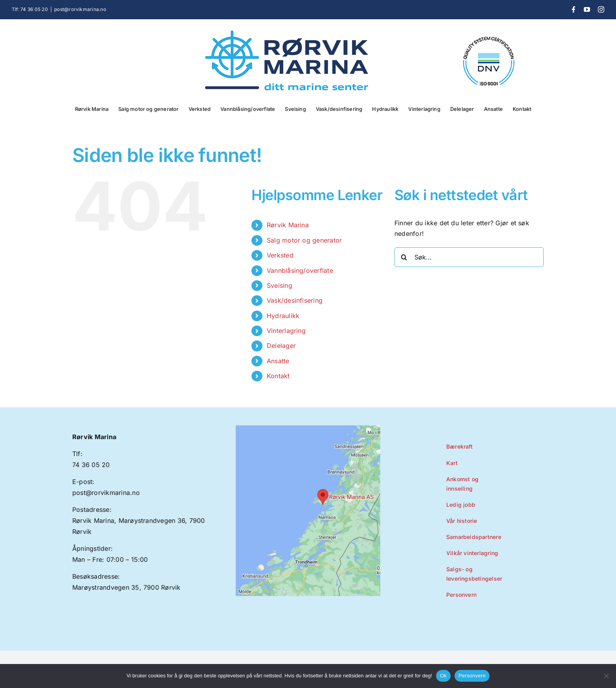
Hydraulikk (283, 316)
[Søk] (404, 257)
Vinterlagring (286, 331)
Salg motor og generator (304, 240)
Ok (443, 676)
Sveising (280, 285)
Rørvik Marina (288, 225)
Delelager (281, 346)
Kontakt (278, 376)
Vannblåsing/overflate (300, 270)
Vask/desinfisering (295, 300)
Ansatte (278, 361)
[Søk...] (469, 257)
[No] (606, 676)
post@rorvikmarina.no (80, 9)
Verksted (280, 255)
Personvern (472, 676)
